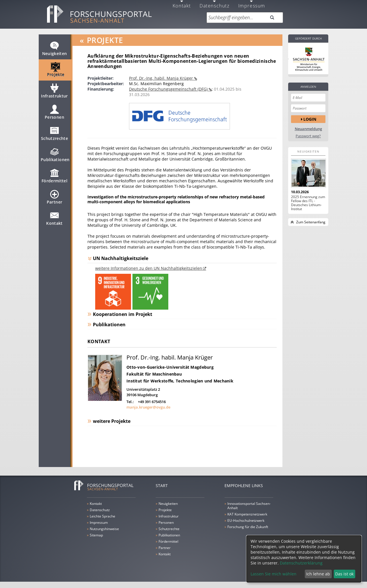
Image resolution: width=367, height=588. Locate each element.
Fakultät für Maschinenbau (154, 374)
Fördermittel (54, 178)
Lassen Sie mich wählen (274, 574)
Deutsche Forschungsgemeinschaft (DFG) (169, 89)
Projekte (56, 72)
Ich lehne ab (318, 574)
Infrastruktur (54, 93)
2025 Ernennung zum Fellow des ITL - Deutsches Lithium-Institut (308, 203)
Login (310, 119)
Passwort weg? (308, 136)
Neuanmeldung (308, 129)
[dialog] (304, 559)
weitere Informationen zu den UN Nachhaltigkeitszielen (149, 268)
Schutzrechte (54, 136)
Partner (54, 200)
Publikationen (55, 157)
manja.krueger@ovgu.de (148, 407)
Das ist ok (344, 574)
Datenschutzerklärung (301, 563)
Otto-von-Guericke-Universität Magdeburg (170, 367)
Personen (54, 115)
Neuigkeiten (55, 51)
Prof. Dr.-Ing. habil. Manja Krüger (162, 78)
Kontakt (54, 221)
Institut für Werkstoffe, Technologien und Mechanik (180, 381)
